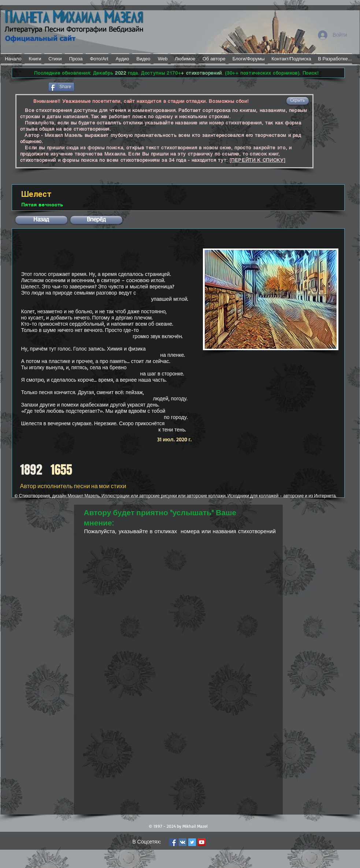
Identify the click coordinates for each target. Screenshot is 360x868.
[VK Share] (98, 86)
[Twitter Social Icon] (192, 842)
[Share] (61, 87)
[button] (298, 101)
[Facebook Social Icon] (173, 842)
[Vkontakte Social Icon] (183, 842)
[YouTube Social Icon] (202, 842)
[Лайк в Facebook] (29, 86)
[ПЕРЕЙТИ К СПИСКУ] (258, 160)
